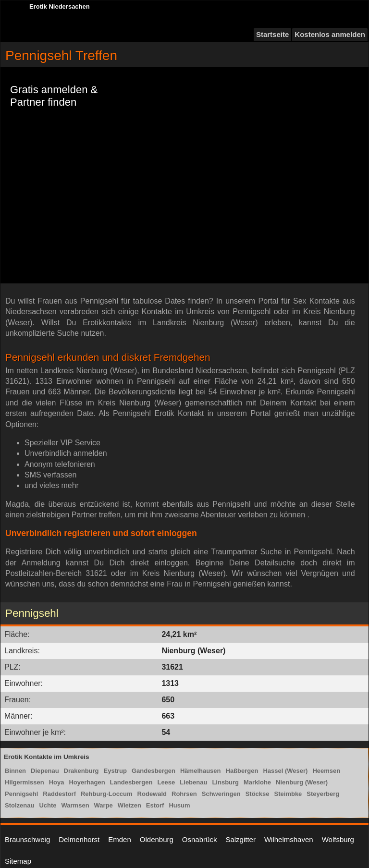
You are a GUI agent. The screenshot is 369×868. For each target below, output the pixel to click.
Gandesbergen (154, 771)
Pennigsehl (21, 794)
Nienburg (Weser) (302, 782)
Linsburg (225, 782)
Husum (179, 805)
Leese (166, 782)
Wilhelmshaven (289, 839)
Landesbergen (131, 782)
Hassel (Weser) (285, 771)
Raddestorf (59, 794)
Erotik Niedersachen (60, 6)
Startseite (272, 34)
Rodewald (152, 794)
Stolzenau (19, 805)
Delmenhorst (79, 839)
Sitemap (18, 861)
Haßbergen (242, 771)
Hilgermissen (25, 782)
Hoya (57, 782)
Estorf (155, 805)
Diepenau (45, 771)
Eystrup (115, 771)
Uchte (48, 805)
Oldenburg (157, 839)
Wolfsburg (338, 839)
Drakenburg (81, 771)
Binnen (15, 771)
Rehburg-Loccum (107, 794)
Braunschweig (27, 839)
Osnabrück (200, 839)
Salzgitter (240, 839)
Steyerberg (323, 794)
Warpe (104, 805)
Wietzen (129, 805)
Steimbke (288, 794)
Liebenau (193, 782)
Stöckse (258, 794)
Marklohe (257, 782)
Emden (120, 839)
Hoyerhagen (87, 782)
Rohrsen (184, 794)
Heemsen (326, 771)
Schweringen (221, 794)
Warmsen (75, 805)
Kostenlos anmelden (330, 34)
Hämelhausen (201, 771)
